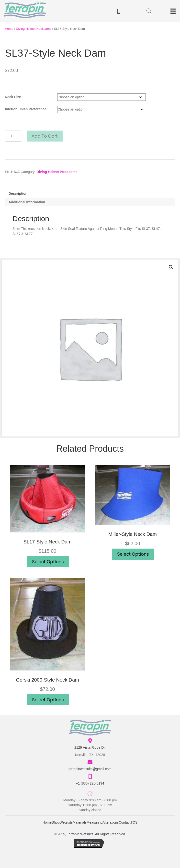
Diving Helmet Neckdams (34, 29)
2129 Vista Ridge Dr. (90, 747)
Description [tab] (18, 194)
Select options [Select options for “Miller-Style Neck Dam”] (133, 554)
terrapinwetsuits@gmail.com (90, 769)
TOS (134, 822)
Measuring (95, 822)
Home (9, 29)
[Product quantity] (13, 136)
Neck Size (13, 97)
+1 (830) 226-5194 (90, 783)
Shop (56, 822)
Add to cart (45, 136)
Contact (125, 822)
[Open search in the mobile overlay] (149, 12)
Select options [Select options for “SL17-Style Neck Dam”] (48, 562)
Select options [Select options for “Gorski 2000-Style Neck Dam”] (48, 700)
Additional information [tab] (27, 202)
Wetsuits (66, 822)
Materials (80, 822)
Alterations (111, 822)
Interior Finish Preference (26, 109)
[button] (171, 267)
